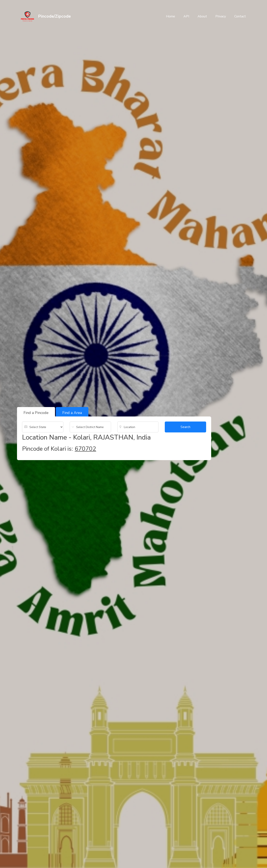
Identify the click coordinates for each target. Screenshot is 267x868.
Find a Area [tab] (72, 413)
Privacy (221, 16)
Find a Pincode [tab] (36, 413)
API (186, 16)
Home (171, 16)
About (202, 16)
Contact (240, 16)
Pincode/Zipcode (54, 16)
